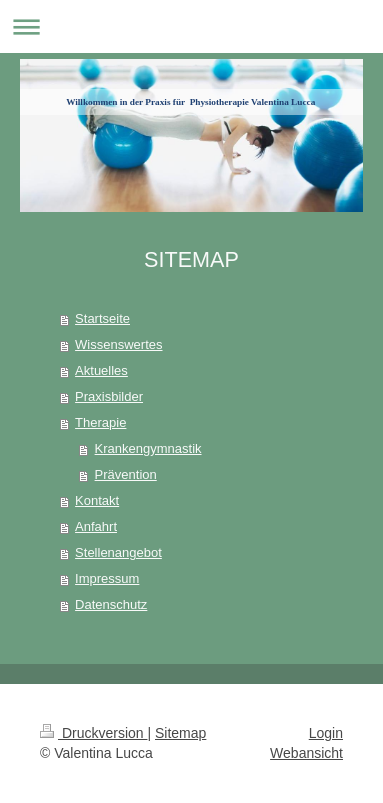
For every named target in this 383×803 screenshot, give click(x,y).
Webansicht (306, 753)
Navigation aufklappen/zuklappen (191, 26)
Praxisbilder (109, 396)
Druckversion (93, 733)
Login (326, 733)
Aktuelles (101, 370)
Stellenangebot (118, 552)
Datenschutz (111, 604)
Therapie (100, 422)
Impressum (107, 578)
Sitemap (180, 733)
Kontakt (97, 500)
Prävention (126, 474)
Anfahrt (96, 526)
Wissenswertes (118, 344)
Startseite (102, 318)
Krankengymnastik (148, 448)
